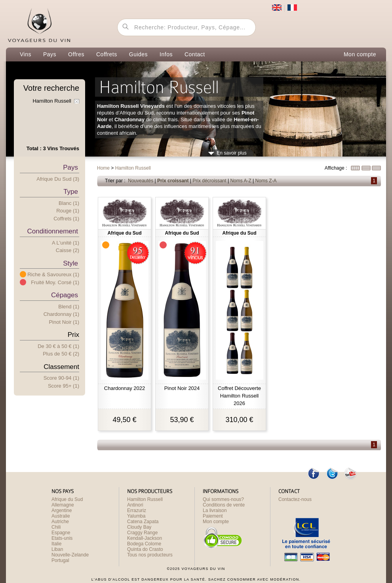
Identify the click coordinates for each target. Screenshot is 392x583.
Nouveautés (141, 181)
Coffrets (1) (66, 219)
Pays (50, 54)
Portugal (60, 560)
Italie (56, 544)
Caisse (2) (68, 250)
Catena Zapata (143, 522)
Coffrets (107, 54)
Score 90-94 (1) (61, 378)
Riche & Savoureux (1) (53, 274)
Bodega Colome (144, 544)
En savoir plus (231, 153)
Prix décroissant (209, 181)
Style (70, 263)
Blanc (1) (69, 203)
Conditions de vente (224, 505)
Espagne (61, 533)
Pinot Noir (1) (64, 322)
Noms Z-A (266, 181)
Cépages (65, 295)
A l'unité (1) (66, 243)
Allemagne (63, 505)
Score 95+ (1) (64, 386)
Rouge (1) (68, 211)
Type (71, 192)
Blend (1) (69, 307)
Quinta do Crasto (145, 549)
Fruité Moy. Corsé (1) (55, 282)
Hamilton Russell (145, 499)
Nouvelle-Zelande (70, 555)
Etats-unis (62, 538)
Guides (138, 54)
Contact (195, 54)
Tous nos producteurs (150, 555)
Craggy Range (142, 533)
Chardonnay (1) (61, 314)
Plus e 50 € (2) (61, 354)
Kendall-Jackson (145, 538)
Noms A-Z (241, 181)
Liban (57, 549)
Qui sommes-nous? (223, 499)
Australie (61, 516)
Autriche (60, 522)
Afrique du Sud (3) (58, 179)
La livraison (215, 510)
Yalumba (136, 516)
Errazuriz (137, 510)
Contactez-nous (295, 499)
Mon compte (360, 54)
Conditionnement (52, 231)
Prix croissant (173, 181)
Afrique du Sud (67, 499)
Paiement (213, 516)
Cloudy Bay (139, 527)
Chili (56, 527)
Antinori (135, 505)
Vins (26, 54)
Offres (76, 54)
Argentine (62, 510)
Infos (166, 54)
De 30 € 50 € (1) (58, 346)
